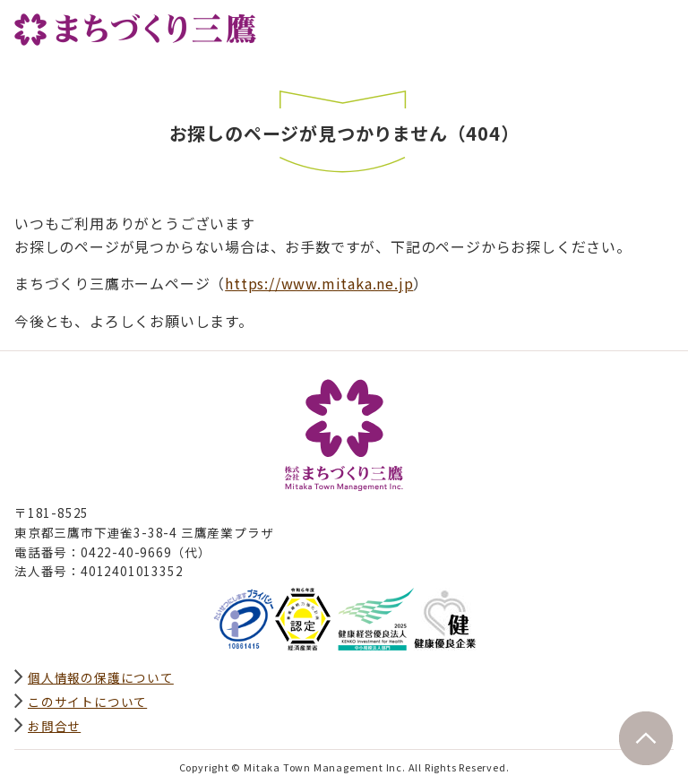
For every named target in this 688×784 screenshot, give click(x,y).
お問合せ (54, 726)
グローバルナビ (659, 24)
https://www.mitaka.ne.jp (319, 283)
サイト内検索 (620, 24)
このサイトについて (87, 702)
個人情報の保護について (101, 677)
